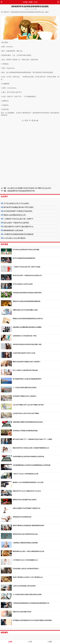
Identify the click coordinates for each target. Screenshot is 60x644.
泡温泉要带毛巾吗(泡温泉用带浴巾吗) (21, 191)
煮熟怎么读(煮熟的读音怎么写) (15, 215)
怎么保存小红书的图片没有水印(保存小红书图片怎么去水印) (29, 188)
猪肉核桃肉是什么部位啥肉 (13, 230)
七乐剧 (25, 2)
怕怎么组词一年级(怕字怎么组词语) (16, 223)
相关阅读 (4, 244)
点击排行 (4, 196)
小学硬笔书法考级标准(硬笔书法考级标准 (18, 234)
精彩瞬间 (4, 633)
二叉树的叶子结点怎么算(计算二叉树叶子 (18, 219)
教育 (31, 2)
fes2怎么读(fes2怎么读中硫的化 (15, 238)
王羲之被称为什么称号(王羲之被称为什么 (18, 227)
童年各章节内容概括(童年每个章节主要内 (18, 207)
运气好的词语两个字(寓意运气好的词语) (18, 211)
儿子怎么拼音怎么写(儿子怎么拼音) (16, 203)
